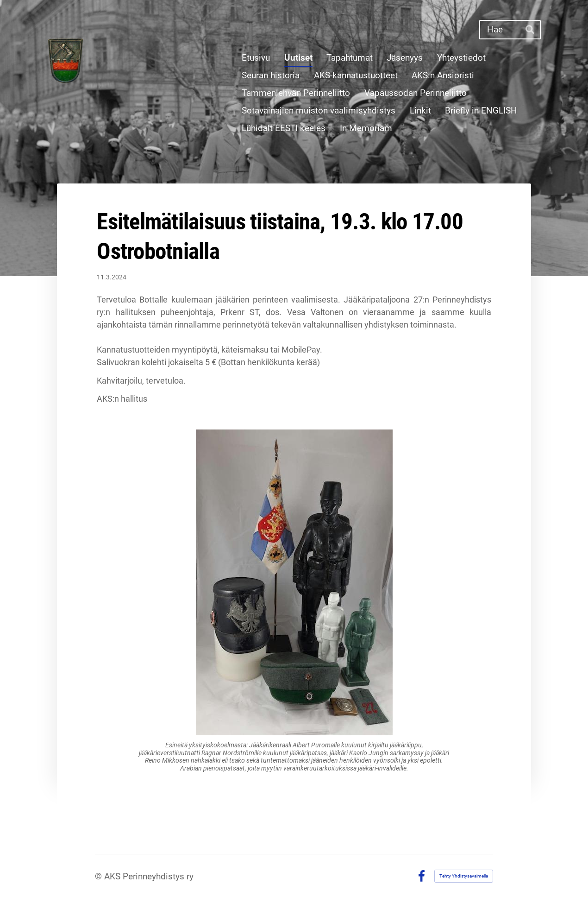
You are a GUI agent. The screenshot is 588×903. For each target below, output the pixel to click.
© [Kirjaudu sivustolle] (100, 876)
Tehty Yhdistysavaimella (464, 876)
